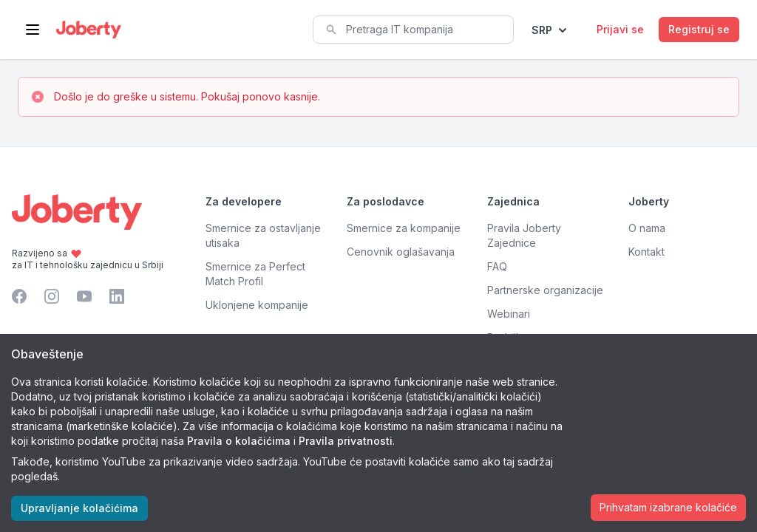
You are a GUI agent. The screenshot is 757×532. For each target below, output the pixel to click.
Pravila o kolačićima (239, 441)
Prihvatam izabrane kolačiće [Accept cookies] (668, 507)
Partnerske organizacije (545, 290)
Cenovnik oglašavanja (401, 252)
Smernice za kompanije (404, 228)
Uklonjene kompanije (257, 305)
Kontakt (646, 252)
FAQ (497, 266)
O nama (647, 228)
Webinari (509, 314)
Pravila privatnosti (346, 441)
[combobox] (413, 30)
